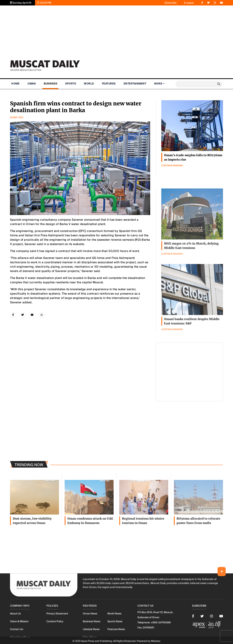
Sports (71, 84)
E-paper (189, 3)
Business (50, 84)
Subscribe (171, 3)
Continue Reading (172, 166)
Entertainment (135, 84)
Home (15, 84)
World (89, 84)
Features (109, 84)
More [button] (158, 84)
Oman (32, 84)
